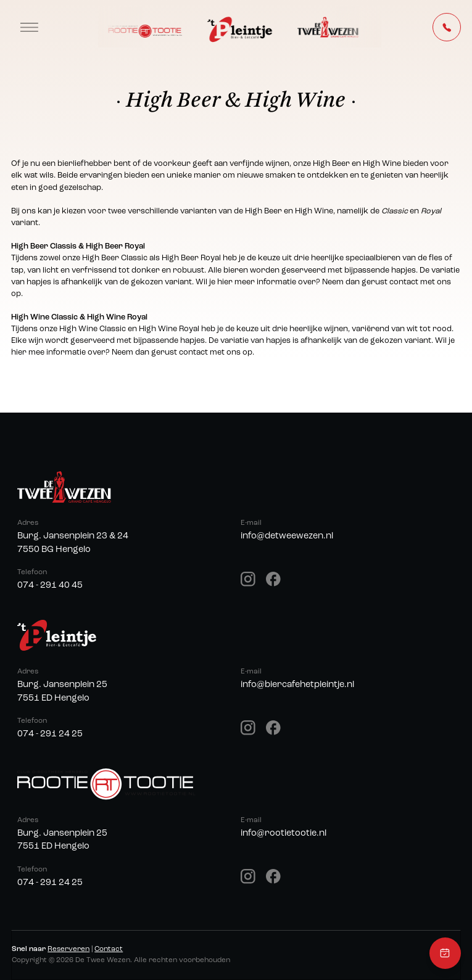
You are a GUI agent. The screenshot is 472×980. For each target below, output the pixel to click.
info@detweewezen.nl (287, 536)
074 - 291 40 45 (50, 586)
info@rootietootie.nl (284, 834)
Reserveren (68, 949)
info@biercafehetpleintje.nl (297, 685)
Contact (109, 949)
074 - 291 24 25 (50, 734)
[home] (240, 27)
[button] (29, 27)
